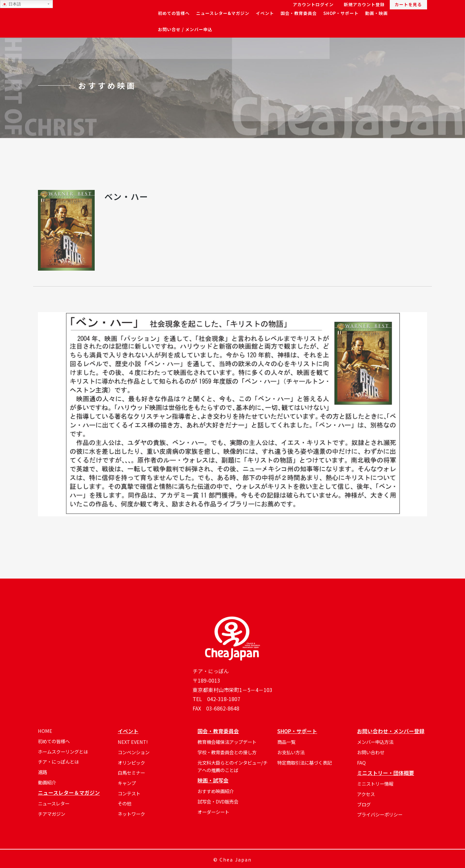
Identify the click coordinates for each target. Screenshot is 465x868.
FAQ (361, 762)
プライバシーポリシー (380, 814)
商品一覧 (286, 742)
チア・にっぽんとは (58, 762)
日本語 (12, 4)
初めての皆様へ (54, 741)
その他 (125, 803)
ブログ (364, 804)
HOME (45, 731)
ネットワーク (131, 814)
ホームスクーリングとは (63, 751)
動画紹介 (47, 782)
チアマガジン (52, 814)
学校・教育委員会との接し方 (227, 752)
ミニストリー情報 (375, 784)
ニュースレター (54, 803)
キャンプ (127, 783)
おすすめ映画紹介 (216, 791)
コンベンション (134, 752)
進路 (42, 772)
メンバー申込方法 (375, 742)
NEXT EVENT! (133, 742)
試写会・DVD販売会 (218, 801)
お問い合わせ (371, 752)
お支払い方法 (291, 752)
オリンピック (131, 762)
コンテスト (129, 793)
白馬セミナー (131, 773)
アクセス (366, 794)
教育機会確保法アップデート (227, 742)
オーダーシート (213, 812)
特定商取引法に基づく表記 (304, 762)
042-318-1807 (224, 699)
